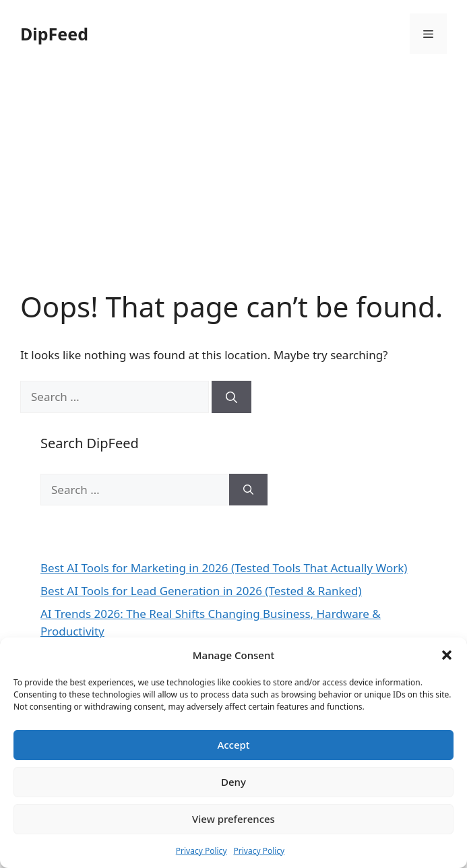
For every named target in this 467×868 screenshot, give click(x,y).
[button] (447, 655)
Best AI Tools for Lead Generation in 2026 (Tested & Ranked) (201, 591)
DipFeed (54, 34)
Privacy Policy (201, 851)
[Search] (231, 397)
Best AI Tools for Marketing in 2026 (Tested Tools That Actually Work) (224, 568)
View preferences (233, 819)
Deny (233, 782)
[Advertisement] (233, 189)
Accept (233, 745)
